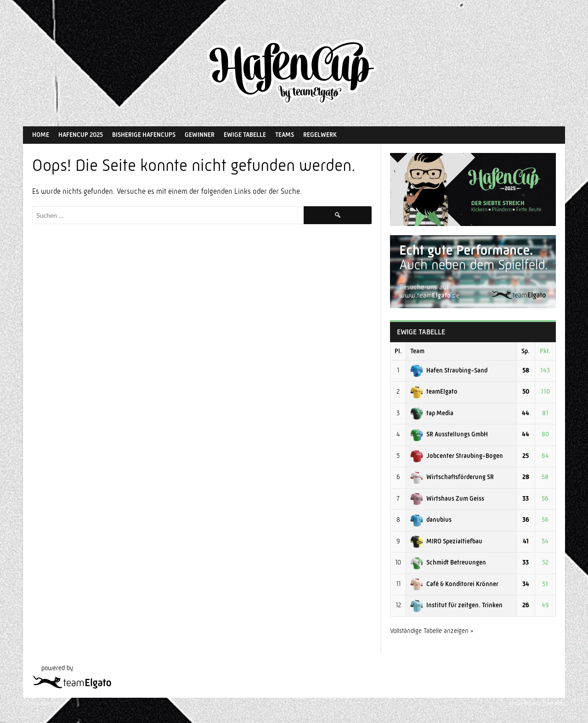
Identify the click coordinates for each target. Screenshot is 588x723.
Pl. (398, 351)
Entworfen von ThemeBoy (537, 703)
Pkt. (545, 351)
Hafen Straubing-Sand (449, 370)
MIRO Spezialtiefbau (446, 541)
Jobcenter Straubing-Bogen (457, 456)
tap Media (432, 413)
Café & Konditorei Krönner (454, 584)
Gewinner (200, 135)
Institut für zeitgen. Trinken (456, 605)
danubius (431, 520)
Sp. (526, 351)
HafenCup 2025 (81, 135)
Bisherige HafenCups (144, 135)
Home (41, 135)
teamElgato (434, 391)
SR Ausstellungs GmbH (449, 434)
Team (417, 351)
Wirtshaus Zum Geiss (447, 498)
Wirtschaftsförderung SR (452, 477)
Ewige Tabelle (245, 135)
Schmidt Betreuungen (448, 562)
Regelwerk (320, 135)
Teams (285, 135)
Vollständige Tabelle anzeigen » (432, 631)
